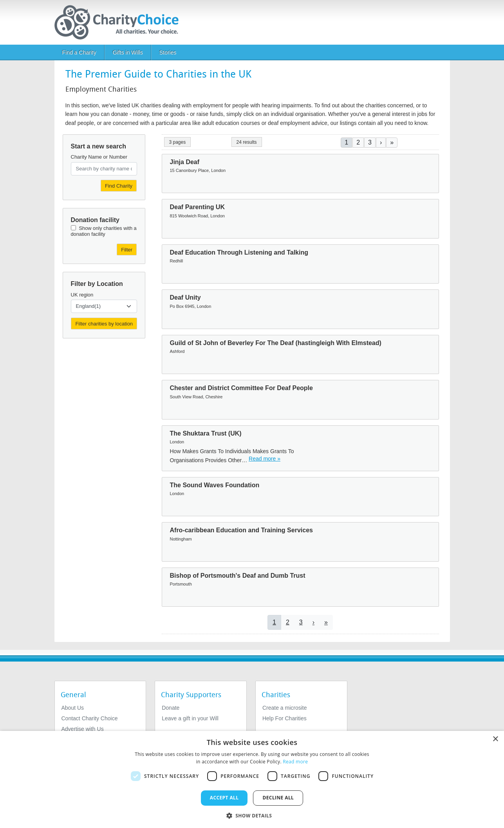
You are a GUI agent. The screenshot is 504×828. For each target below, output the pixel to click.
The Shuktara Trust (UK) (206, 433)
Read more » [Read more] (265, 459)
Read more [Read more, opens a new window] (295, 762)
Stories (168, 52)
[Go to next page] (381, 142)
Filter (127, 250)
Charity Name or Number (99, 157)
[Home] (120, 22)
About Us (73, 708)
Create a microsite (285, 708)
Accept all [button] (224, 798)
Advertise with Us (83, 729)
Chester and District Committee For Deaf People (241, 388)
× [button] (495, 739)
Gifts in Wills (128, 52)
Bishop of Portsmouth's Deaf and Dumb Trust (238, 576)
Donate (171, 708)
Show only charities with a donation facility (104, 231)
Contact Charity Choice (90, 718)
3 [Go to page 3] (370, 142)
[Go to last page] (392, 142)
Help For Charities (285, 718)
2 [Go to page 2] (358, 142)
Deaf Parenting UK (197, 207)
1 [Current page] (346, 142)
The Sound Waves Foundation (215, 485)
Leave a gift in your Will (190, 718)
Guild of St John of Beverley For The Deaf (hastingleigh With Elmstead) (276, 343)
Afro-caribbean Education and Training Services (241, 530)
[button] (252, 815)
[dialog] (252, 779)
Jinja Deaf (185, 162)
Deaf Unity (185, 297)
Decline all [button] (278, 798)
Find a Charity (79, 52)
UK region (82, 295)
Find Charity (119, 186)
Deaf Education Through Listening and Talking (239, 252)
